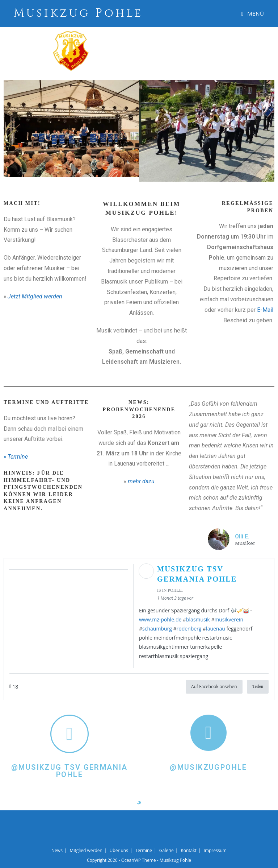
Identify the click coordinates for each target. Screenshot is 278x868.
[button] (9, 131)
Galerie (167, 850)
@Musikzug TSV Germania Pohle (69, 771)
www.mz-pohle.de (160, 619)
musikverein (229, 619)
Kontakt (188, 850)
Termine (144, 850)
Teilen (258, 686)
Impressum (215, 850)
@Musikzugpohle (208, 767)
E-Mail (265, 310)
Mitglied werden (86, 850)
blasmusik (198, 619)
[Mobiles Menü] (253, 13)
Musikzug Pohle (78, 13)
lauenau (216, 629)
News (57, 850)
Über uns (119, 850)
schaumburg (157, 629)
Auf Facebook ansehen (214, 687)
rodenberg (189, 629)
